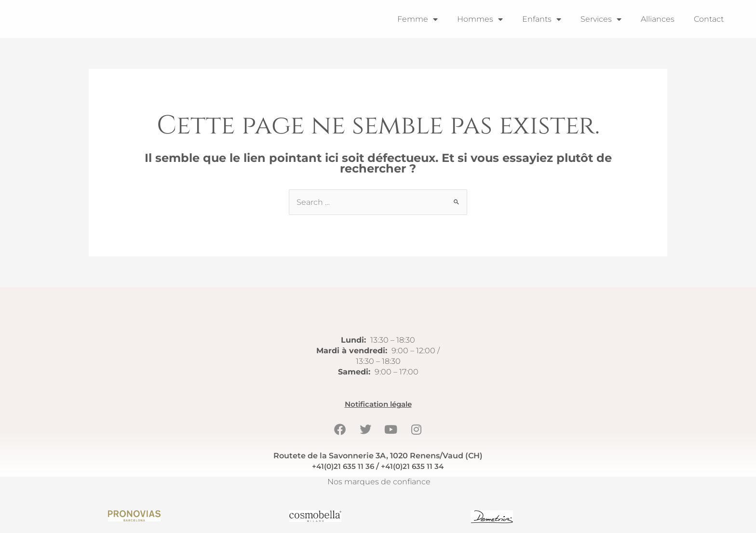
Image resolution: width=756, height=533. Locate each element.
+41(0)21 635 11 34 (414, 466)
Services (601, 19)
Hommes (480, 19)
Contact (709, 19)
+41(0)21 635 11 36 (342, 466)
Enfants (542, 19)
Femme (418, 19)
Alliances (658, 19)
